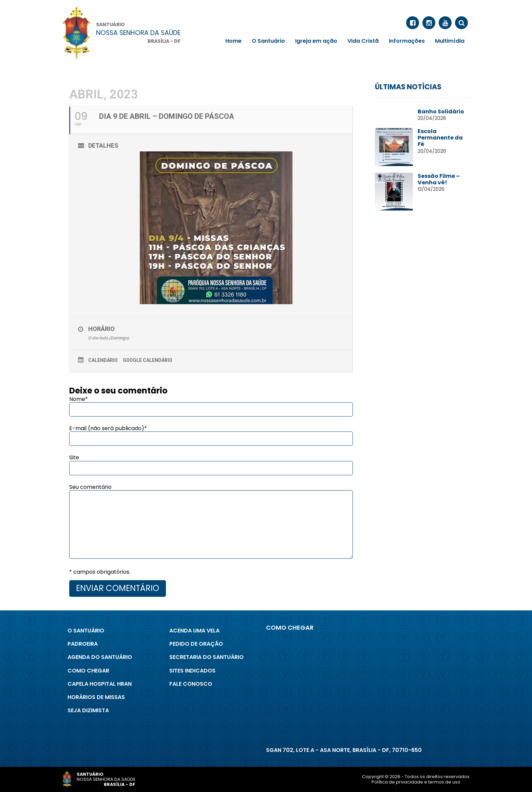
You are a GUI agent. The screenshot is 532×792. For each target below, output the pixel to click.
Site (74, 457)
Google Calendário (148, 360)
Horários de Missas (96, 697)
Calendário (103, 360)
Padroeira (83, 644)
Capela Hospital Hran (100, 684)
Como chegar (88, 671)
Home (233, 41)
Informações (407, 41)
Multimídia (450, 41)
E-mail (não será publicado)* (108, 428)
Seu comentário (90, 487)
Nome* (79, 399)
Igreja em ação (316, 41)
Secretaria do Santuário (206, 657)
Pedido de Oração (196, 644)
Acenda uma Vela (194, 631)
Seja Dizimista (88, 710)
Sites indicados (192, 671)
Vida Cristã (363, 41)
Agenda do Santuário (100, 657)
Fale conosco (191, 684)
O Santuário (268, 41)
